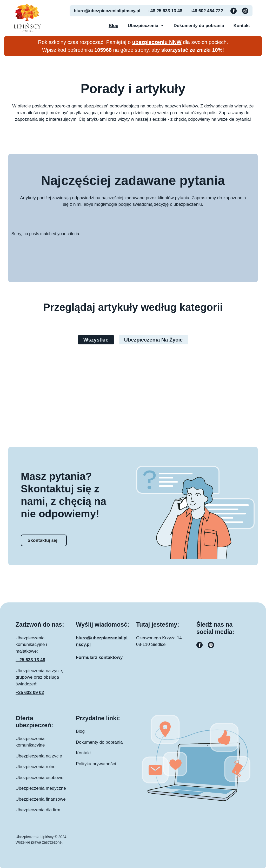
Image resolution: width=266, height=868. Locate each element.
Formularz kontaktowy (99, 657)
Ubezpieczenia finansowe (41, 799)
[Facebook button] (234, 11)
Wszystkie (96, 340)
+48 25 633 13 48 (165, 11)
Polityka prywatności (96, 764)
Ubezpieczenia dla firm (38, 810)
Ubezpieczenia (146, 26)
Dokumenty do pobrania (199, 26)
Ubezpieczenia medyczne (41, 788)
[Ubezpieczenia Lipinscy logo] (27, 18)
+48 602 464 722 (206, 11)
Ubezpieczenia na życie (154, 340)
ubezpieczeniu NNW (157, 42)
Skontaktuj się (42, 540)
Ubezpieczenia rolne (36, 767)
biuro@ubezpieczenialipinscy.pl (107, 11)
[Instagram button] (245, 11)
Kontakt (242, 26)
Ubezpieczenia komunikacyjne (30, 742)
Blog (114, 26)
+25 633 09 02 (30, 693)
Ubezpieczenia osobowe (39, 778)
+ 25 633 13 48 (30, 660)
